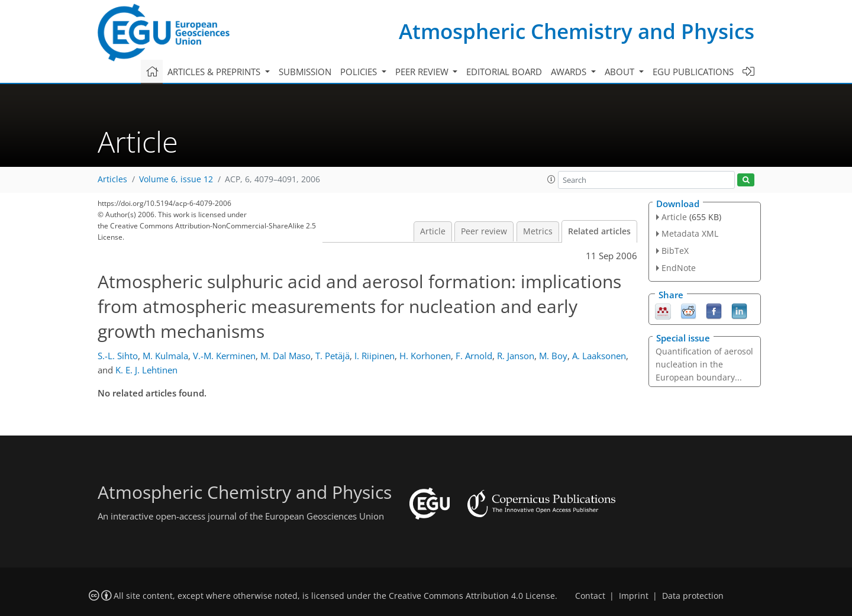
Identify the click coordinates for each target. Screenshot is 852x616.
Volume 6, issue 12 (176, 179)
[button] (551, 179)
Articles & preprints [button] (215, 72)
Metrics (538, 231)
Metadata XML (690, 233)
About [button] (621, 72)
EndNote (679, 268)
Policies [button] (360, 72)
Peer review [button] (423, 72)
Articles (112, 179)
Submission (305, 72)
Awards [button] (570, 72)
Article (433, 231)
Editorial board (504, 72)
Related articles (599, 231)
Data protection (693, 596)
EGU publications (693, 72)
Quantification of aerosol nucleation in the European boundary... (704, 364)
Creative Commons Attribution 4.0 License (472, 596)
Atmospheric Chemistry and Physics (577, 31)
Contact (590, 596)
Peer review (484, 231)
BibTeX (675, 251)
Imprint (634, 596)
